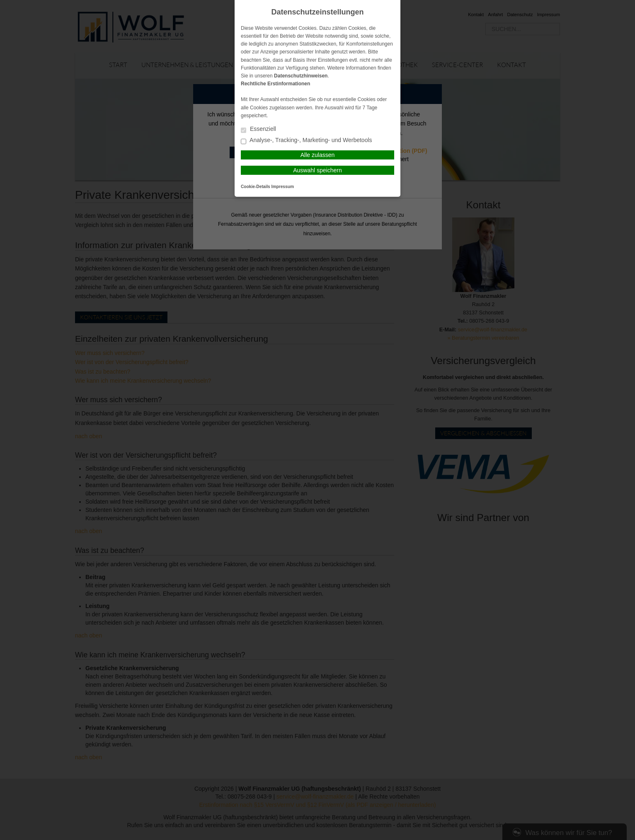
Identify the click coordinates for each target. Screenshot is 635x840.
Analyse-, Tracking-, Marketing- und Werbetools (307, 141)
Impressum (283, 187)
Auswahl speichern (317, 170)
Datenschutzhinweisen (301, 76)
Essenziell (258, 129)
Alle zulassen (318, 155)
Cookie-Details (256, 187)
